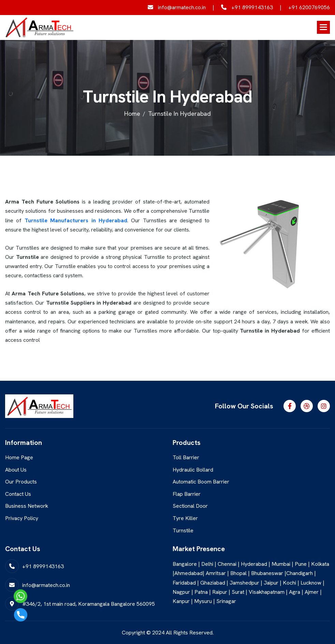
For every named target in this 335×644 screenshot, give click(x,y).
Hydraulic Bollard (193, 470)
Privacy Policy (22, 518)
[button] (323, 27)
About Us (16, 470)
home (132, 114)
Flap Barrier (187, 494)
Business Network (27, 506)
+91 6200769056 (309, 7)
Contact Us (18, 494)
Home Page (19, 457)
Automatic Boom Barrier (201, 482)
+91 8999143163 (247, 7)
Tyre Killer (185, 518)
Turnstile (183, 530)
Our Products (21, 482)
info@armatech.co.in (177, 7)
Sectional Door (190, 506)
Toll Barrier (186, 457)
